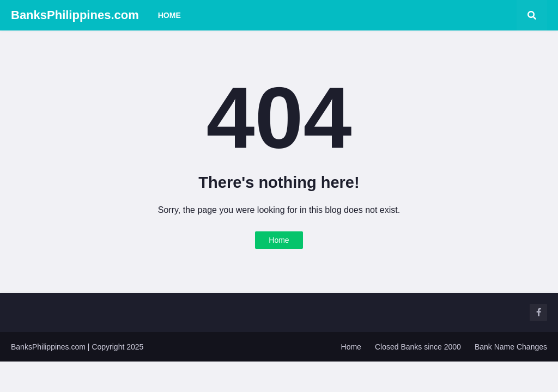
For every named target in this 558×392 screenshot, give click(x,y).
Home (279, 240)
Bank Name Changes (511, 347)
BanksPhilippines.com (75, 15)
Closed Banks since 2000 (418, 347)
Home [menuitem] (169, 15)
